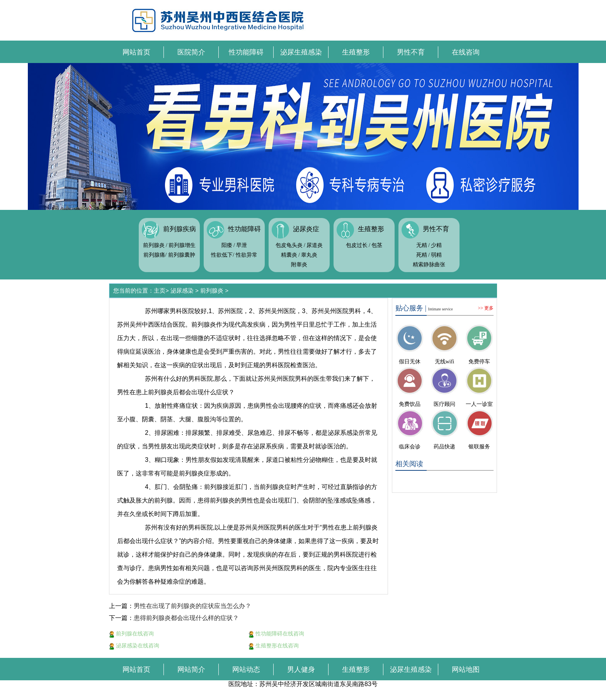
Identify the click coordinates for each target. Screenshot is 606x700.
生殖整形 (356, 52)
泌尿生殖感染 (301, 52)
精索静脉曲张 (429, 265)
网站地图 (466, 669)
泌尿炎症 (306, 229)
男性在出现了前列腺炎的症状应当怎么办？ (192, 606)
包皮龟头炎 (289, 245)
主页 (160, 290)
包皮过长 (357, 245)
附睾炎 (299, 265)
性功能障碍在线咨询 (276, 634)
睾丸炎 (309, 255)
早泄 (242, 245)
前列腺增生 (182, 245)
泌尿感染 (182, 290)
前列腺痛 (154, 255)
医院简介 (191, 52)
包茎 (377, 245)
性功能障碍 (246, 52)
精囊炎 (289, 255)
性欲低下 (222, 255)
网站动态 (246, 669)
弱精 (436, 255)
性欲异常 (247, 255)
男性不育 (411, 52)
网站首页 (136, 52)
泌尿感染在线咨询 (134, 645)
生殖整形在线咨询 (274, 645)
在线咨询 (466, 52)
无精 (422, 245)
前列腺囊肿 (182, 255)
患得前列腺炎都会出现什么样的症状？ (186, 618)
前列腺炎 (154, 245)
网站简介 (191, 669)
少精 (436, 245)
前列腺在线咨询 (131, 634)
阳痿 (227, 245)
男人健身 (301, 669)
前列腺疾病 (180, 229)
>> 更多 (486, 308)
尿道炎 (315, 245)
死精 (422, 255)
